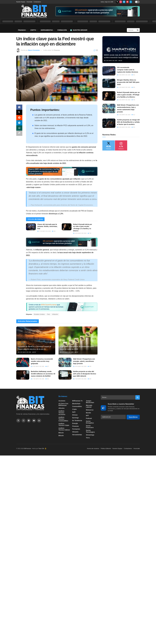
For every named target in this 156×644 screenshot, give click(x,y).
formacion (76, 429)
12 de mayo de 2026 (111, 61)
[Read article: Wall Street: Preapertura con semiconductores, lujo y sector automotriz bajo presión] (109, 108)
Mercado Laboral (89, 406)
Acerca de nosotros (93, 448)
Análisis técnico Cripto (64, 424)
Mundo (88, 413)
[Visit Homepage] (34, 11)
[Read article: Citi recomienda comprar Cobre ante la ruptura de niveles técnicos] (109, 71)
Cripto (33, 30)
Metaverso (90, 410)
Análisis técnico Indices (64, 429)
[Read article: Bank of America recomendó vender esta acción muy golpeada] (23, 362)
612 (133, 115)
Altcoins (61, 408)
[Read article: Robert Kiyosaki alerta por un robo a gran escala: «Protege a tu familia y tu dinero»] (67, 227)
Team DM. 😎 (42, 449)
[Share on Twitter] (19, 112)
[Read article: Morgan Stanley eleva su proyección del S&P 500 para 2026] (109, 83)
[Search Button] (138, 30)
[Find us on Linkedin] (39, 421)
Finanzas (22, 30)
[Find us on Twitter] (117, 2)
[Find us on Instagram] (121, 2)
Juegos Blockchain (90, 402)
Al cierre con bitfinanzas (63, 404)
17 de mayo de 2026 (44, 231)
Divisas (75, 415)
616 (54, 231)
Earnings (76, 418)
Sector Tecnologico (90, 431)
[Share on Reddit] (19, 118)
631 (133, 75)
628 (120, 61)
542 (34, 352)
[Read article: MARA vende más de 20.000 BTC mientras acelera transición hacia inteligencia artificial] (121, 50)
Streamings (90, 435)
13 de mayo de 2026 (124, 75)
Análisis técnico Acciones (62, 413)
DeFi (74, 412)
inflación (55, 314)
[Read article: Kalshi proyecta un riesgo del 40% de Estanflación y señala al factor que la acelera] (109, 123)
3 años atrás (47, 50)
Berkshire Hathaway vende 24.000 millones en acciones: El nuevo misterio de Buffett (43, 374)
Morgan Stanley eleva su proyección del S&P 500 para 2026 (128, 82)
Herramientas (47, 30)
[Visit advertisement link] (97, 11)
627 (47, 366)
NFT (87, 416)
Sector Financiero (90, 427)
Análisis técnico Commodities (63, 419)
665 (133, 87)
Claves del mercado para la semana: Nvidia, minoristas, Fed (47, 226)
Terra (88, 438)
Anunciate (29, 2)
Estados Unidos (39, 314)
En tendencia (77, 421)
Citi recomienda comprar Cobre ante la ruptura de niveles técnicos (128, 70)
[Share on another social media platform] (19, 133)
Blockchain (76, 404)
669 (89, 379)
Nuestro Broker (79, 30)
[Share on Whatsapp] (19, 128)
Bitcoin (61, 433)
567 (76, 352)
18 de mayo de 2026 (25, 352)
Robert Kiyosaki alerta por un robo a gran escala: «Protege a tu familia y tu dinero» (128, 95)
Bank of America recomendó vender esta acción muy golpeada (42, 361)
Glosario (75, 432)
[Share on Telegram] (19, 123)
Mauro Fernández (34, 50)
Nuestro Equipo (21, 2)
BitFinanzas (28, 449)
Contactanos (37, 2)
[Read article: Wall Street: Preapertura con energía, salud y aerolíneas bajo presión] (65, 362)
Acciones (62, 401)
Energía (75, 423)
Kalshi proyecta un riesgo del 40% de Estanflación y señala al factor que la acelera (128, 122)
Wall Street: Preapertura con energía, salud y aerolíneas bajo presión (84, 361)
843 (47, 379)
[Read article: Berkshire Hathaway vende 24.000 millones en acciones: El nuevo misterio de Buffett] (23, 375)
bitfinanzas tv (77, 401)
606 (89, 366)
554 (133, 127)
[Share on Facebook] (19, 107)
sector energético (90, 422)
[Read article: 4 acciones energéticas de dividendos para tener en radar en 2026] (78, 340)
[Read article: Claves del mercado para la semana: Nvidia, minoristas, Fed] (31, 227)
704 (89, 233)
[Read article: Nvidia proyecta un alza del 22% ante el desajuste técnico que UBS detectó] (65, 375)
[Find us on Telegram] (124, 2)
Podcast (89, 418)
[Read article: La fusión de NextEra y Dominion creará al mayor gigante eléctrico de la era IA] (36, 340)
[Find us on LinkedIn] (131, 2)
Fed (48, 314)
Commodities (77, 406)
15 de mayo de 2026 (80, 233)
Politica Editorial (106, 448)
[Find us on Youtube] (127, 2)
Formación (62, 30)
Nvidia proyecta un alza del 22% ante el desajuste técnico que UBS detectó (85, 374)
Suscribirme (133, 417)
